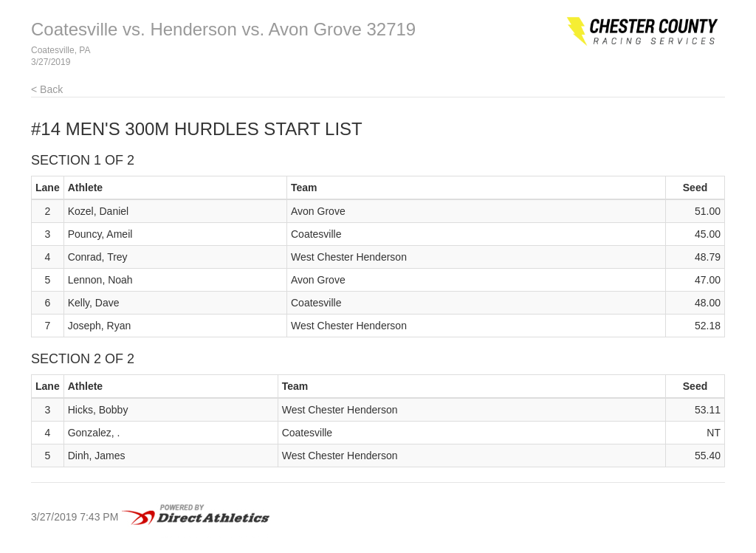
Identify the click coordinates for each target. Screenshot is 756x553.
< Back (47, 89)
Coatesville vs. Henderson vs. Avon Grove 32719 (223, 29)
